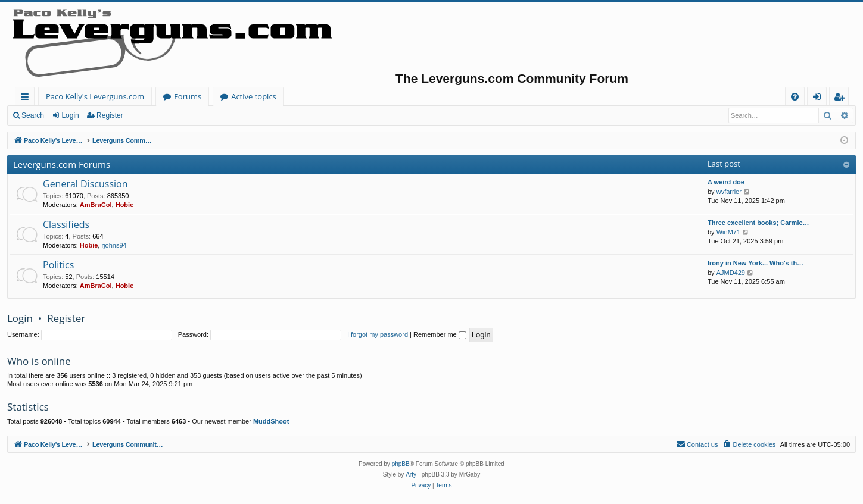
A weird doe (726, 182)
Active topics (254, 96)
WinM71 (728, 232)
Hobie (125, 205)
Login (70, 115)
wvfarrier (729, 192)
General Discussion (85, 184)
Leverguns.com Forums (62, 164)
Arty (411, 475)
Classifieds (66, 224)
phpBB (401, 464)
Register (110, 115)
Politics (58, 265)
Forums (188, 96)
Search (33, 115)
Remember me (440, 334)
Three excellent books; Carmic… (758, 223)
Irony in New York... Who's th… (755, 263)
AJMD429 (731, 273)
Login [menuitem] (819, 98)
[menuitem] (795, 97)
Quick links (27, 98)
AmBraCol (96, 205)
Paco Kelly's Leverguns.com (95, 96)
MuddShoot (271, 421)
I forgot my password (378, 334)
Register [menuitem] (842, 98)
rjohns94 (114, 245)
